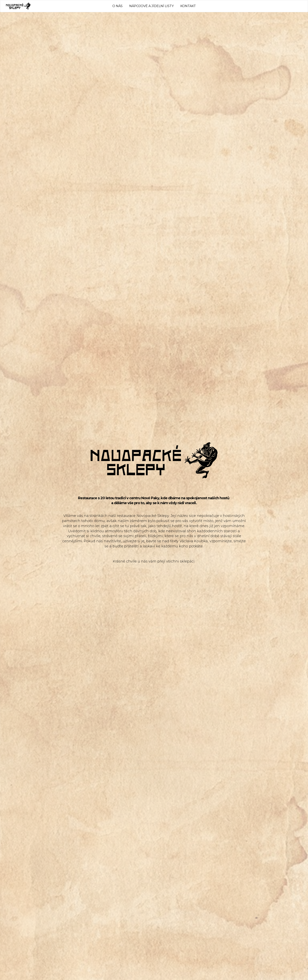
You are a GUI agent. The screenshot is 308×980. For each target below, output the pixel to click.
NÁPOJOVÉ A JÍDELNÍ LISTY (151, 6)
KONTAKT (188, 6)
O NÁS (117, 6)
